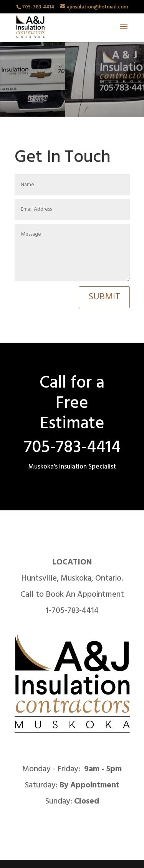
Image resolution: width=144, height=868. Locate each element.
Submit (104, 297)
